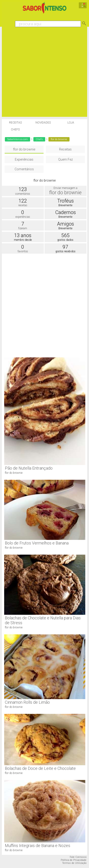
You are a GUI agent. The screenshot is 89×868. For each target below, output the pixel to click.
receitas (23, 205)
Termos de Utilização (74, 863)
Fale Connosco (78, 857)
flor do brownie (24, 149)
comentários (23, 194)
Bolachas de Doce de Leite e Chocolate (40, 768)
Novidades (43, 123)
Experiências (24, 159)
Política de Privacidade (74, 860)
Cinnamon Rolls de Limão (27, 702)
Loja (71, 123)
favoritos (23, 251)
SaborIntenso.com (17, 139)
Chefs (15, 129)
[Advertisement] (43, 74)
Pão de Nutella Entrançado (29, 468)
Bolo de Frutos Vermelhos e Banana (37, 543)
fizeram (23, 228)
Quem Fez (65, 159)
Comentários (24, 169)
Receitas (15, 123)
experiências (23, 217)
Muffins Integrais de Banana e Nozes (38, 846)
